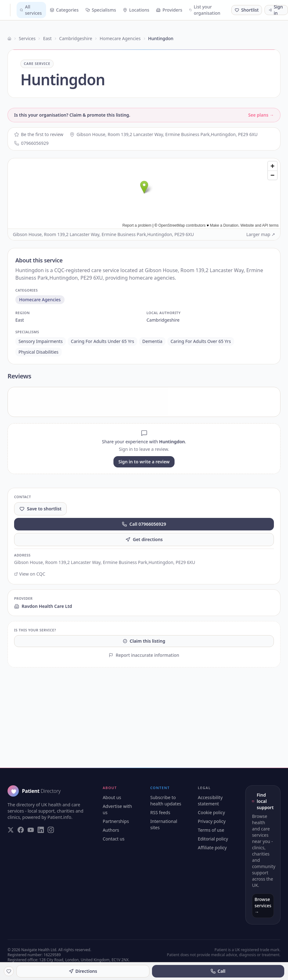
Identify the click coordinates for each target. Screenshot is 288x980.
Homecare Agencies (120, 38)
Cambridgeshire (76, 38)
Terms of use (211, 830)
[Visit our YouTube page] (31, 830)
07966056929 (31, 143)
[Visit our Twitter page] (11, 830)
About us (112, 797)
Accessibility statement (210, 801)
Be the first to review (39, 134)
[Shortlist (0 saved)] (247, 10)
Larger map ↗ (261, 234)
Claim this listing (144, 641)
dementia (152, 341)
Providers (169, 10)
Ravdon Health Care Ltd (43, 606)
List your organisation (205, 10)
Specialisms (101, 10)
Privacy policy (212, 821)
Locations (136, 10)
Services (27, 38)
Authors (111, 830)
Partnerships (116, 821)
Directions (83, 971)
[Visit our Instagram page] (51, 830)
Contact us (114, 839)
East (47, 38)
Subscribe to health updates (166, 801)
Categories (64, 10)
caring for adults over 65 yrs (201, 341)
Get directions (144, 539)
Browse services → (263, 906)
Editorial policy (213, 839)
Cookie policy (211, 812)
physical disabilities (39, 352)
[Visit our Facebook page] (21, 830)
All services (31, 10)
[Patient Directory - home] (8, 10)
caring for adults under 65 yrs (102, 341)
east (20, 320)
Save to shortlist (40, 509)
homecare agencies (40, 300)
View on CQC (30, 574)
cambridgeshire (163, 320)
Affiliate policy (212, 848)
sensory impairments (41, 341)
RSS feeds (160, 812)
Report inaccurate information (144, 655)
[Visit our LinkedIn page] (41, 830)
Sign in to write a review (144, 462)
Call (218, 971)
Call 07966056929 (144, 524)
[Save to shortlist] (9, 971)
